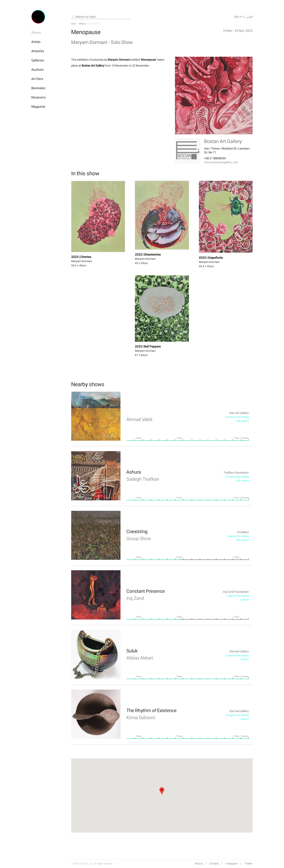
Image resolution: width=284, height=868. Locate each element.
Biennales (38, 88)
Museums (38, 97)
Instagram (232, 864)
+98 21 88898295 (215, 158)
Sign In (238, 17)
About (199, 864)
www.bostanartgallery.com (221, 162)
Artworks (38, 51)
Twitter (249, 864)
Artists (36, 42)
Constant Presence (146, 594)
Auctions (37, 70)
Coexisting (139, 535)
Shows (36, 32)
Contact (214, 864)
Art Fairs (37, 79)
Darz (74, 24)
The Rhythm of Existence (151, 714)
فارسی (249, 17)
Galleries (38, 60)
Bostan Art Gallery (223, 141)
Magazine (38, 107)
